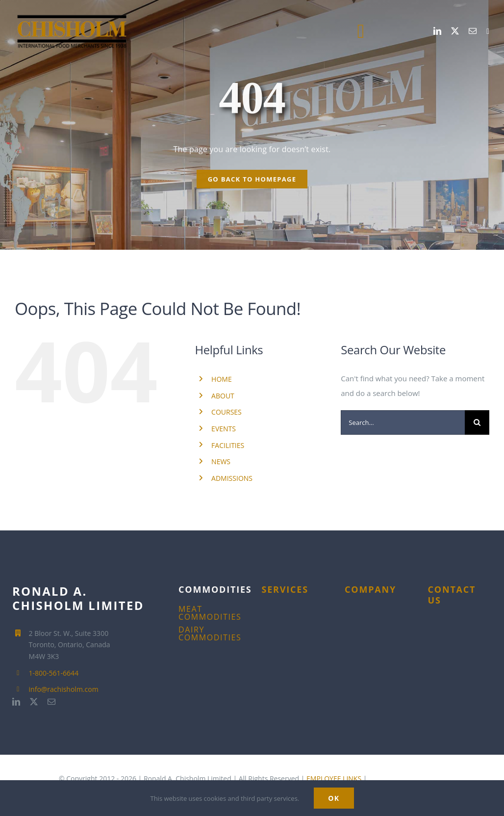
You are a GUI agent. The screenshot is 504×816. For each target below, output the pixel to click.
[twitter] (455, 31)
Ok (334, 798)
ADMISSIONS (232, 478)
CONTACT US (452, 595)
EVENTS (224, 429)
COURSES (227, 412)
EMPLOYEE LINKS (334, 778)
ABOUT (223, 396)
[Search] (477, 422)
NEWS (221, 461)
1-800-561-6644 (54, 673)
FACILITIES (228, 445)
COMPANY (370, 589)
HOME (222, 379)
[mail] (473, 31)
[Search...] (403, 422)
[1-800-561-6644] (488, 31)
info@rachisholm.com (64, 689)
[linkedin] (437, 31)
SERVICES (285, 589)
